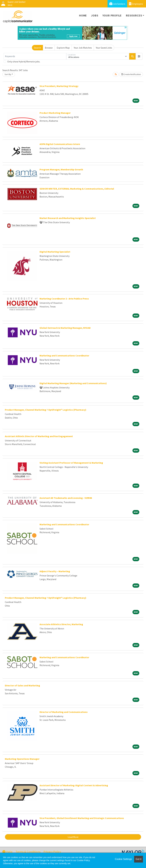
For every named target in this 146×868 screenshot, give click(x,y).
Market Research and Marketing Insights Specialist (68, 218)
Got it (139, 859)
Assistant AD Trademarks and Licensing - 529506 (66, 498)
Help (7, 852)
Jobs (95, 15)
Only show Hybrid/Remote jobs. (24, 62)
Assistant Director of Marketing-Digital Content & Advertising (74, 785)
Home (83, 15)
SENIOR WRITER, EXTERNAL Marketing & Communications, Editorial (77, 189)
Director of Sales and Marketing (22, 685)
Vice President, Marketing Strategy (59, 86)
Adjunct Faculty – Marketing (55, 571)
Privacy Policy (52, 852)
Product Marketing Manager (55, 113)
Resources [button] (134, 15)
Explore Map (63, 48)
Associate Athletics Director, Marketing (61, 624)
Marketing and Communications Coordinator (64, 356)
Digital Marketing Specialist (55, 252)
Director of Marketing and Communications (64, 712)
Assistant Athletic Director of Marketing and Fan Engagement (39, 436)
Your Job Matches (83, 48)
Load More (73, 837)
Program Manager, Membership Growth (61, 169)
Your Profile (112, 15)
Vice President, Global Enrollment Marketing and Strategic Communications (82, 818)
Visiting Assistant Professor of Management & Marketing (71, 463)
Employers (136, 4)
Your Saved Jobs (104, 48)
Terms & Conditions (28, 852)
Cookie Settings (123, 859)
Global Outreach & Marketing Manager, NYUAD (65, 328)
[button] (139, 56)
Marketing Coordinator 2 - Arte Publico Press (64, 299)
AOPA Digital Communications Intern (60, 144)
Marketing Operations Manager (22, 759)
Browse (49, 48)
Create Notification (131, 74)
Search (37, 48)
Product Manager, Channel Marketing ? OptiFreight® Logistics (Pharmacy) (46, 410)
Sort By (8, 74)
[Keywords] (35, 56)
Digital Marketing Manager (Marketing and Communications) (73, 383)
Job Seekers (117, 4)
